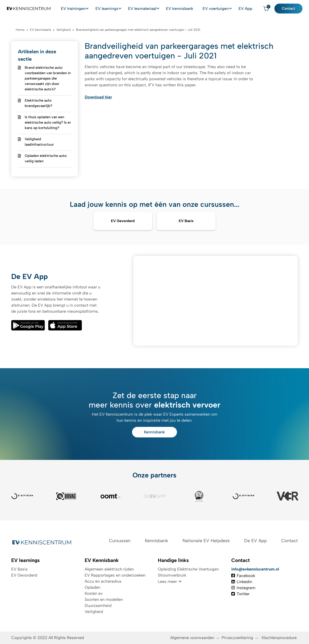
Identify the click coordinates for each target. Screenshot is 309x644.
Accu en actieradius (103, 581)
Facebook (243, 576)
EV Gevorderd (24, 575)
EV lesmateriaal (156, 9)
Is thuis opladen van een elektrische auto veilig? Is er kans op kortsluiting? (48, 122)
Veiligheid (94, 612)
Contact (292, 9)
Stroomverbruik (172, 575)
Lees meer (167, 582)
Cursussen (120, 541)
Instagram (243, 588)
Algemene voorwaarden (192, 638)
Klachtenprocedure (280, 638)
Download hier (98, 97)
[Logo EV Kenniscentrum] (26, 9)
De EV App (255, 541)
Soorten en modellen (104, 599)
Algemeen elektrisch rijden (109, 569)
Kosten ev (94, 593)
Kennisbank (154, 432)
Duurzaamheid (98, 606)
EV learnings (122, 9)
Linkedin (242, 582)
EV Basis (19, 569)
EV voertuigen (223, 9)
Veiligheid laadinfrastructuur (39, 142)
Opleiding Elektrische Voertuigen (188, 569)
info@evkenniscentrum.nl (255, 569)
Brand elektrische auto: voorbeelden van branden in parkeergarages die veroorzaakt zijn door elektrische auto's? (48, 78)
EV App (251, 9)
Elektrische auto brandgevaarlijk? (39, 103)
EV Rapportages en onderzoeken (115, 575)
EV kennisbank (192, 9)
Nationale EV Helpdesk (206, 541)
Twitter (240, 594)
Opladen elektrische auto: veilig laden (46, 158)
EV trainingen (90, 9)
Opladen (93, 587)
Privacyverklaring (237, 638)
